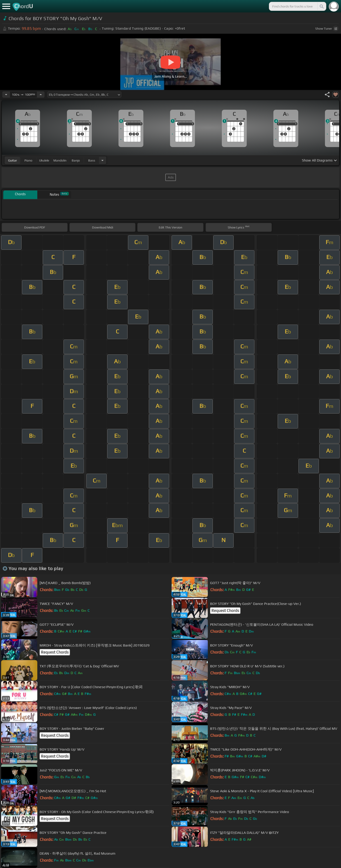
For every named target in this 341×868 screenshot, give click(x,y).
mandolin (60, 160)
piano (28, 160)
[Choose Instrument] (102, 160)
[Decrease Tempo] (6, 95)
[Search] (321, 6)
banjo (76, 160)
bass (92, 160)
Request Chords (225, 611)
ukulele (44, 160)
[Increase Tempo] (41, 95)
